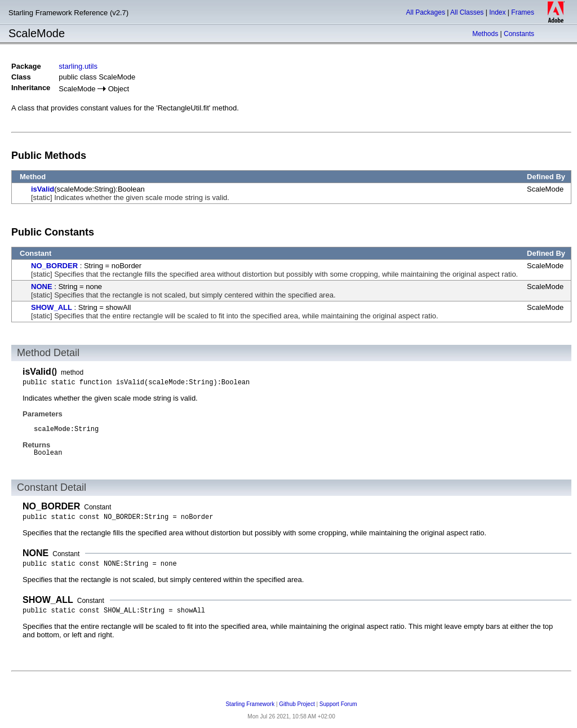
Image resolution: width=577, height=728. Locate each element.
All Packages (426, 12)
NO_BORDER (54, 266)
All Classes (467, 12)
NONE (42, 287)
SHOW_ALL (52, 307)
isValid (43, 189)
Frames (523, 12)
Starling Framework (250, 704)
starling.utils (78, 66)
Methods (485, 34)
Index (497, 12)
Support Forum (338, 704)
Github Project (297, 704)
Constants (519, 34)
